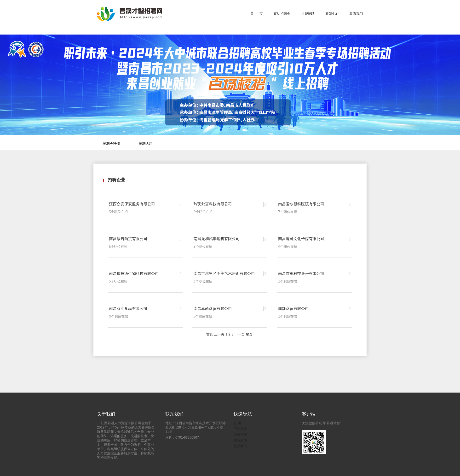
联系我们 (240, 445)
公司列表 (240, 433)
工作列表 (240, 428)
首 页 (237, 422)
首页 (210, 333)
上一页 (219, 333)
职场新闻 (240, 439)
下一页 (240, 333)
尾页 (249, 333)
